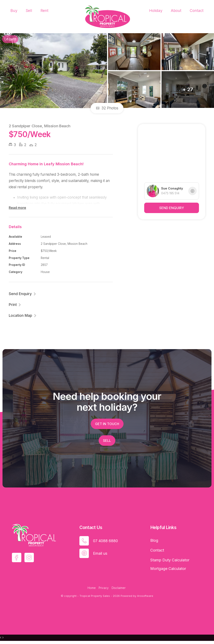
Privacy (104, 588)
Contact (197, 11)
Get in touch (107, 424)
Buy (14, 11)
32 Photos (107, 108)
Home (92, 588)
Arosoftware (145, 596)
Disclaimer (119, 588)
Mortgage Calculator (168, 569)
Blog (154, 540)
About (176, 11)
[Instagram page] (29, 558)
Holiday (156, 11)
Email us (100, 553)
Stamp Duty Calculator (170, 560)
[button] (15, 305)
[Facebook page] (17, 558)
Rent (45, 11)
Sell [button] (107, 441)
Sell (29, 11)
